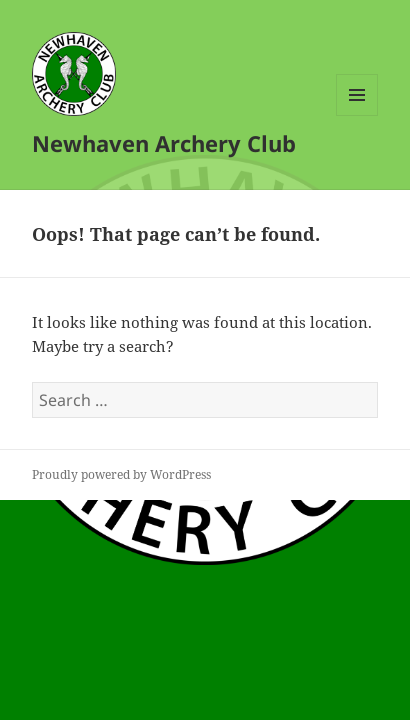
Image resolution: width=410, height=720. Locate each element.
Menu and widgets (357, 115)
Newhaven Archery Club (164, 143)
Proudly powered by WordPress (121, 474)
